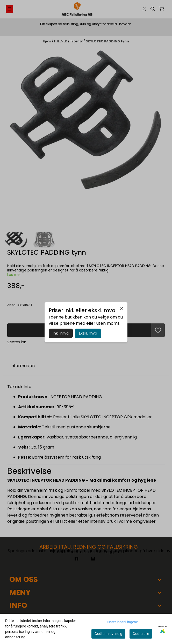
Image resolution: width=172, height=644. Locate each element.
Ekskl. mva (88, 333)
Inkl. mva (61, 333)
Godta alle (141, 634)
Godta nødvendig (108, 634)
